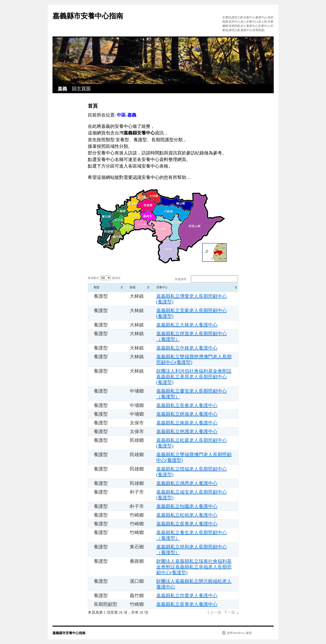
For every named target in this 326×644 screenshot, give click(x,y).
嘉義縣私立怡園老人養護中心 (187, 506)
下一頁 (229, 612)
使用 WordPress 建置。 (240, 633)
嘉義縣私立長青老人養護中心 (187, 524)
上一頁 (216, 612)
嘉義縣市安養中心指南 (88, 16)
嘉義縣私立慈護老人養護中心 (187, 431)
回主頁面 (81, 89)
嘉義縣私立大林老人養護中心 (187, 325)
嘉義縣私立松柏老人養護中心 (187, 515)
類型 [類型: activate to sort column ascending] (97, 287)
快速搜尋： (206, 279)
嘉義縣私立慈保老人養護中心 (187, 414)
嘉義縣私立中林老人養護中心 (187, 348)
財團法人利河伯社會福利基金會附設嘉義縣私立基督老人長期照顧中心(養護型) (194, 377)
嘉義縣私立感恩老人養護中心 (187, 483)
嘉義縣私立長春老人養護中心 (187, 405)
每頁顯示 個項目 (104, 278)
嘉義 (62, 89)
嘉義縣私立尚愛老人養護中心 (187, 596)
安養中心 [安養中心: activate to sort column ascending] (162, 287)
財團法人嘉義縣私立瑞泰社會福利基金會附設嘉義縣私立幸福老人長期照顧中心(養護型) (194, 567)
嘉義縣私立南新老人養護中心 (187, 423)
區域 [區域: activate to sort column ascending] (133, 287)
